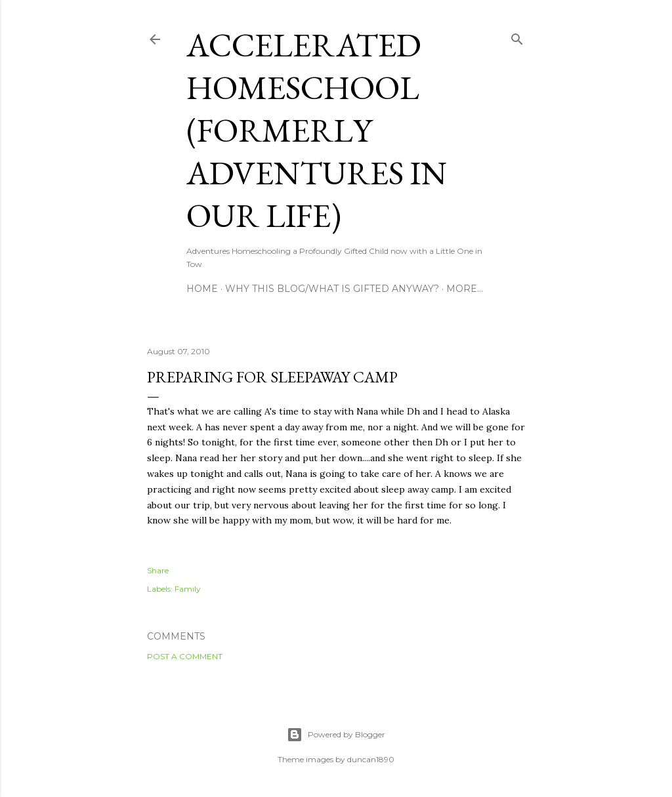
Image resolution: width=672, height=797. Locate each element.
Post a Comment (185, 656)
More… (465, 289)
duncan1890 (371, 759)
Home (202, 289)
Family (188, 589)
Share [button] (158, 570)
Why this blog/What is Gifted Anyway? (332, 289)
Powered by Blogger (336, 735)
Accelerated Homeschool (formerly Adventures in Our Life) (317, 130)
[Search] (517, 36)
